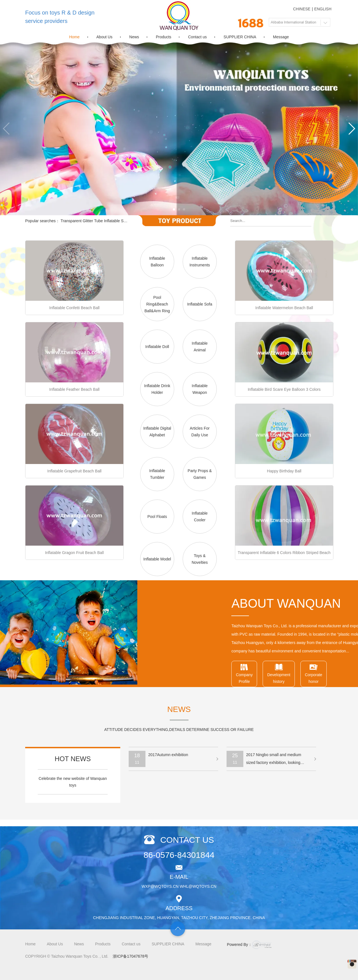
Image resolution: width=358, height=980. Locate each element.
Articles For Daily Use (200, 432)
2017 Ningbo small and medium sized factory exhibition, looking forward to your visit (274, 760)
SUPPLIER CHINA (240, 37)
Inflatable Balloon (157, 262)
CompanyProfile (336, 673)
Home (74, 37)
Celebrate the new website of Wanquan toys (73, 782)
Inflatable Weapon (200, 389)
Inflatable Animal (200, 347)
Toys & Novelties (200, 559)
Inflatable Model (157, 559)
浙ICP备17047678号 (131, 956)
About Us (105, 37)
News (134, 37)
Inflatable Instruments (200, 262)
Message (281, 37)
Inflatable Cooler (200, 517)
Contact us (197, 37)
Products (163, 37)
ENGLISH (323, 9)
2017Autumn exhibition (168, 755)
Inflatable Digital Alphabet (157, 432)
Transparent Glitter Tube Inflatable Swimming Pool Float (110, 221)
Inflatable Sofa (200, 304)
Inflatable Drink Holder (157, 389)
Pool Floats (157, 517)
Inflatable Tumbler (157, 474)
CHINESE (302, 9)
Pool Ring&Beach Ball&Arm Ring (157, 304)
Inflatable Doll (157, 347)
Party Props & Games (200, 474)
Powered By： (249, 945)
